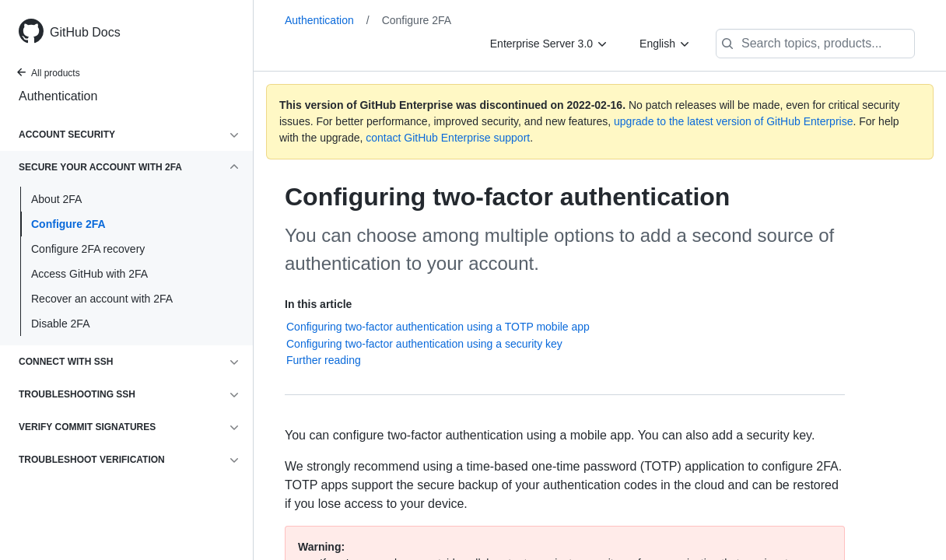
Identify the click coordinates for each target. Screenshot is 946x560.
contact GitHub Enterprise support (448, 138)
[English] (665, 44)
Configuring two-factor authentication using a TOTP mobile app (438, 327)
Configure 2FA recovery (88, 249)
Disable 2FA (60, 324)
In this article (318, 304)
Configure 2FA (68, 224)
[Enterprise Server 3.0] (549, 44)
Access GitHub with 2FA (89, 274)
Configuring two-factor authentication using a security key (424, 344)
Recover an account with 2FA (102, 299)
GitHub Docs (85, 32)
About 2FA (56, 199)
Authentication (58, 96)
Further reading (324, 360)
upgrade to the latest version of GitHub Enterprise (733, 121)
